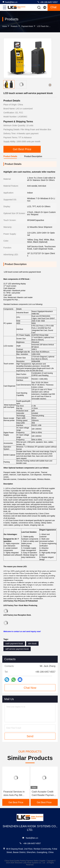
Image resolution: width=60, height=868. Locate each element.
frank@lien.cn (10, 2)
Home (5, 26)
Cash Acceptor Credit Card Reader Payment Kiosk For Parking (43, 794)
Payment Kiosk (27, 26)
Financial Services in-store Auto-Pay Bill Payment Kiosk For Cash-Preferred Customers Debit (14, 794)
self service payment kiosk (17, 649)
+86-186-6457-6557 (47, 2)
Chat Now (30, 688)
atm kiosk (32, 644)
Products (14, 26)
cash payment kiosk (14, 644)
